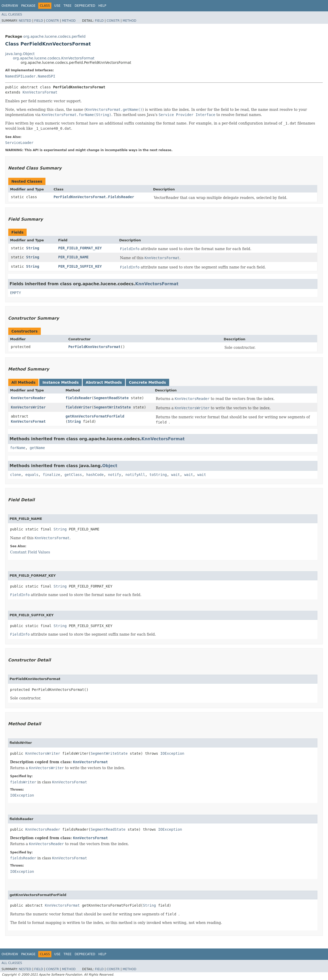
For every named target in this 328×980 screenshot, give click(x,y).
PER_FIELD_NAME (73, 257)
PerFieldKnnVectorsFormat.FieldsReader (94, 197)
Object (110, 466)
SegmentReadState (111, 398)
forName (18, 448)
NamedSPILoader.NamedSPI (30, 76)
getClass (73, 475)
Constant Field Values (30, 552)
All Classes (12, 14)
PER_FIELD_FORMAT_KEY (80, 248)
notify (115, 475)
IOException (172, 753)
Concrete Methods (147, 382)
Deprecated (85, 6)
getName (37, 448)
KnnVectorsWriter (28, 407)
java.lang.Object (20, 54)
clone (15, 475)
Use (57, 6)
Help (102, 6)
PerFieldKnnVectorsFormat (94, 347)
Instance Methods (60, 382)
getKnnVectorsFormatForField (95, 416)
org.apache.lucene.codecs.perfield (54, 36)
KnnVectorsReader (28, 398)
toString (158, 475)
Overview (10, 6)
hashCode (95, 475)
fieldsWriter (79, 407)
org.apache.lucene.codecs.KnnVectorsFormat (54, 58)
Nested (25, 21)
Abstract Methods (104, 382)
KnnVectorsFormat (40, 92)
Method (69, 21)
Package (28, 6)
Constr (52, 21)
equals (32, 475)
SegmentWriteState (112, 407)
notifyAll (135, 475)
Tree (68, 6)
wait (176, 475)
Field (38, 21)
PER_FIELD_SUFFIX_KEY (80, 266)
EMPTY (15, 293)
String (33, 248)
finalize (51, 475)
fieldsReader (79, 398)
